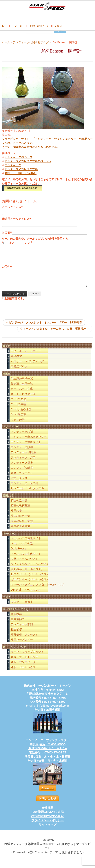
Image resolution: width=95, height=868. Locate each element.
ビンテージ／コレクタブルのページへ (28, 166)
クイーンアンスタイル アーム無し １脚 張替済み (55, 334)
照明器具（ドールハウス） (27, 574)
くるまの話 (18, 425)
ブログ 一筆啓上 (22, 607)
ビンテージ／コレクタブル (21, 174)
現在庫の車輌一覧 (22, 383)
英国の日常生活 (20, 521)
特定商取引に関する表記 (47, 821)
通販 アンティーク (23, 667)
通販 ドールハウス (23, 672)
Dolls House (18, 554)
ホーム (6, 47)
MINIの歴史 (18, 404)
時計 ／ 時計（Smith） (21, 178)
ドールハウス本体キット (26, 559)
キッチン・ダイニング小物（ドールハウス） (38, 590)
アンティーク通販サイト (26, 447)
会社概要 (47, 812)
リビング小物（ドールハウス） (30, 569)
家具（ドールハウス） (25, 564)
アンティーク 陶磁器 (24, 457)
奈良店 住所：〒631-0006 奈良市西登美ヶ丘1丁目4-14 (48, 751)
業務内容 (16, 619)
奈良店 (58, 28)
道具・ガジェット (22, 478)
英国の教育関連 (20, 511)
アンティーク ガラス (25, 462)
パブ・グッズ (19, 483)
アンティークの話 (22, 437)
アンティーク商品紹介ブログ (29, 442)
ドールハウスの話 (22, 548)
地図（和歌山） (40, 28)
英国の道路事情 (20, 531)
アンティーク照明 (22, 452)
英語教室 (16, 361)
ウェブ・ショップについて (27, 657)
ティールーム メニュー (26, 356)
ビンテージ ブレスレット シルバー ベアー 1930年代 (44, 328)
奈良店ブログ (19, 371)
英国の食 (16, 516)
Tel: (4, 28)
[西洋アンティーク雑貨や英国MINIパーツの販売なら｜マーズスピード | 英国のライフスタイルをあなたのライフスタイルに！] (47, 7)
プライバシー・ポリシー (47, 825)
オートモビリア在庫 (23, 399)
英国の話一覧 (19, 506)
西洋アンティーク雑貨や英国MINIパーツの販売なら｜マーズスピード (47, 851)
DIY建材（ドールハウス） (27, 595)
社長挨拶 (16, 634)
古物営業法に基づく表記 (47, 817)
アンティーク (13, 170)
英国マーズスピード (23, 645)
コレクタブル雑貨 (22, 473)
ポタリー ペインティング (27, 366)
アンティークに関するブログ (31, 47)
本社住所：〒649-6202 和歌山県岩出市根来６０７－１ (47, 697)
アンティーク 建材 (22, 468)
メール (18, 28)
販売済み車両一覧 (22, 389)
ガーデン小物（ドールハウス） (30, 584)
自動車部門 (18, 624)
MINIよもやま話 (21, 414)
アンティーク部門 (22, 629)
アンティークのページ (18, 162)
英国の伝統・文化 (22, 526)
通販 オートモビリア (25, 662)
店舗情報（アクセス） (25, 640)
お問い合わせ (47, 803)
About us (48, 793)
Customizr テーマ (46, 857)
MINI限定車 (18, 419)
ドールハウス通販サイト (26, 543)
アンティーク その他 (25, 488)
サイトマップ (47, 829)
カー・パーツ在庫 (22, 394)
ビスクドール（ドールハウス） (30, 579)
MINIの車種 (18, 409)
